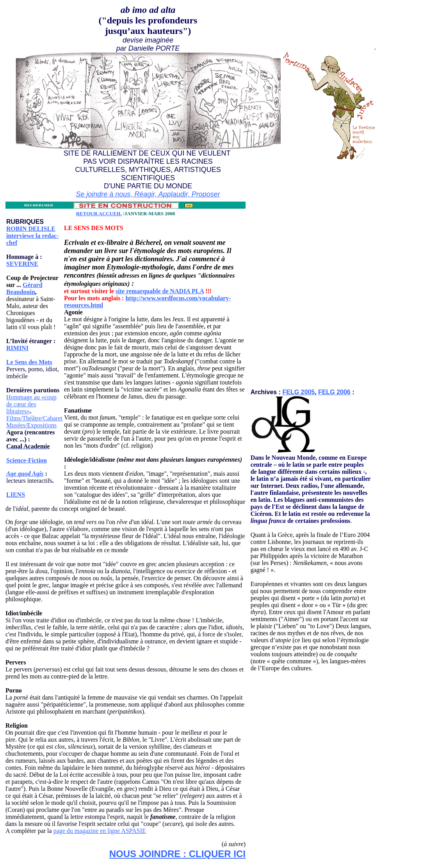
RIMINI (17, 348)
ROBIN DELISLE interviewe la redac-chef (33, 236)
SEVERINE (22, 264)
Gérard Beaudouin (24, 288)
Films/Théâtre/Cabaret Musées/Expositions (34, 422)
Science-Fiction (27, 460)
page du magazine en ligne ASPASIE (100, 831)
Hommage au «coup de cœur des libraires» (31, 404)
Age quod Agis (25, 474)
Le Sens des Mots (29, 362)
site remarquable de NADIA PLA (160, 291)
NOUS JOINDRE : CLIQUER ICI (177, 854)
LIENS (16, 495)
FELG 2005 (298, 392)
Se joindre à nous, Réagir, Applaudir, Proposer (148, 194)
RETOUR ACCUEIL (99, 213)
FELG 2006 (334, 392)
